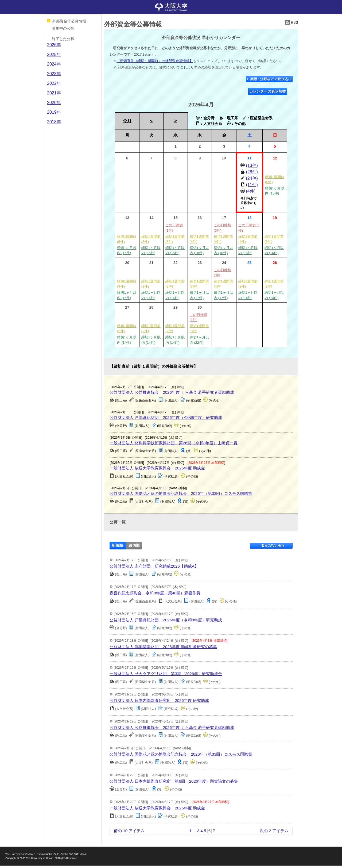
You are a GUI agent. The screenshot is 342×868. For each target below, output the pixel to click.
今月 (127, 121)
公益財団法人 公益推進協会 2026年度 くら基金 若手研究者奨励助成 (172, 392)
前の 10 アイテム (129, 831)
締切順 (134, 546)
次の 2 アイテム (274, 831)
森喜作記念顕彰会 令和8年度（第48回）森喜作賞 (155, 593)
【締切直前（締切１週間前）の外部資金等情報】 (155, 61)
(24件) (252, 178)
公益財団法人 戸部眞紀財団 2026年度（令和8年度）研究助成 (166, 417)
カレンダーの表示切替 (268, 91)
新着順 (117, 546)
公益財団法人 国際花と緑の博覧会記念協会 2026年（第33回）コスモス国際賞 (181, 493)
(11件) (252, 185)
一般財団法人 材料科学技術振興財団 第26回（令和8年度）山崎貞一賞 (174, 443)
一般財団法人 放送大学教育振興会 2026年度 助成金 (157, 468)
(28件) (252, 172)
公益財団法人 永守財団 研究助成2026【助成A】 (154, 566)
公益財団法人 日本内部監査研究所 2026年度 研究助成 (159, 700)
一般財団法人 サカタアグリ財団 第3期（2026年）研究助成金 (166, 674)
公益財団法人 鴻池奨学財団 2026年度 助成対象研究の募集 (163, 647)
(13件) (252, 165)
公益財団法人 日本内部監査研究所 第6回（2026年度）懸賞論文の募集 (174, 781)
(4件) (251, 191)
